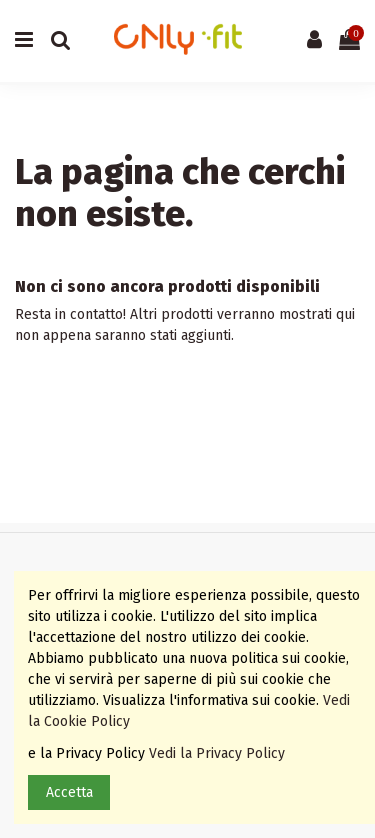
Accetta (69, 792)
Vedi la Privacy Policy (219, 753)
